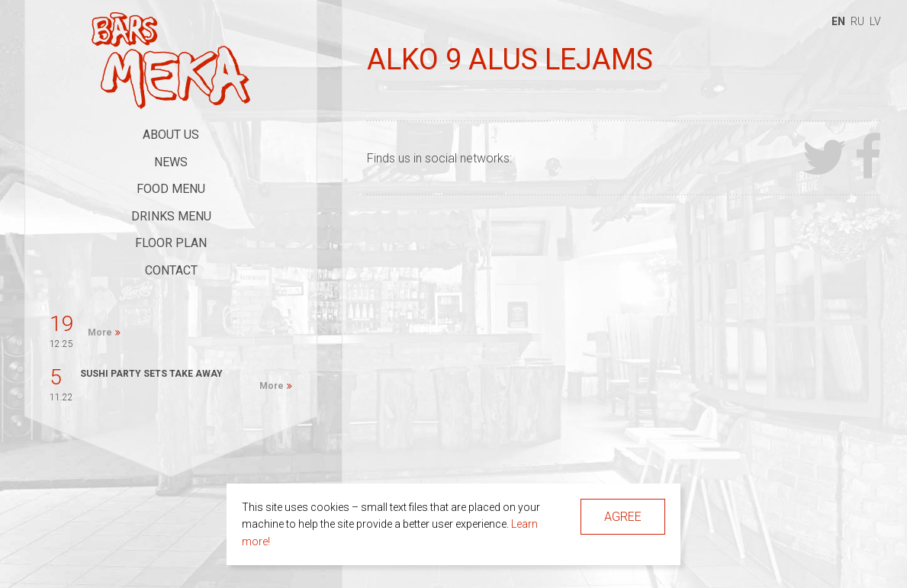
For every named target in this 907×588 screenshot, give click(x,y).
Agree (623, 517)
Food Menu (171, 189)
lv (875, 21)
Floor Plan (171, 243)
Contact (171, 270)
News (171, 162)
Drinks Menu (171, 216)
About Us (171, 135)
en (838, 21)
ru (857, 21)
